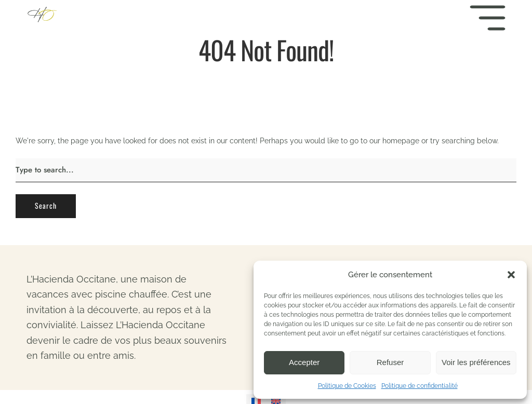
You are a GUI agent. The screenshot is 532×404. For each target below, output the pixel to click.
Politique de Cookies (347, 386)
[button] (511, 275)
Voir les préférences (476, 362)
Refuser (390, 362)
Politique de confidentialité (420, 386)
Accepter (304, 362)
